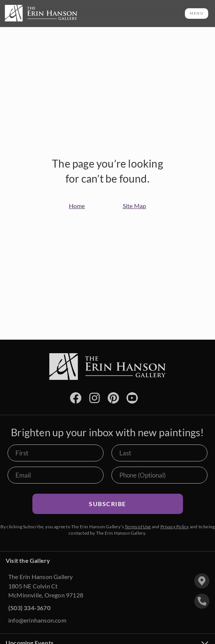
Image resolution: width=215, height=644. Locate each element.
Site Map (135, 206)
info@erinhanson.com (37, 620)
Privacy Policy (175, 527)
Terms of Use (138, 527)
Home (77, 206)
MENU (197, 13)
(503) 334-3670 (29, 608)
